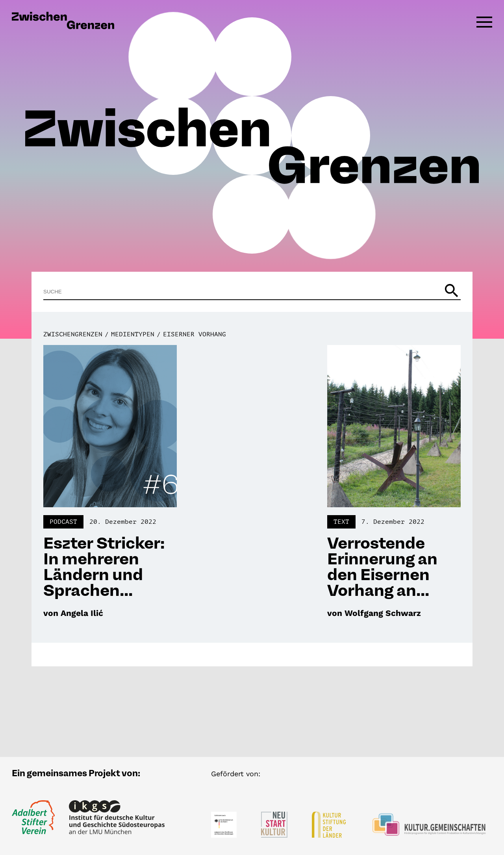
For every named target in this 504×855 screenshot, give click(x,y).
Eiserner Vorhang (195, 334)
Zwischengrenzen (73, 334)
